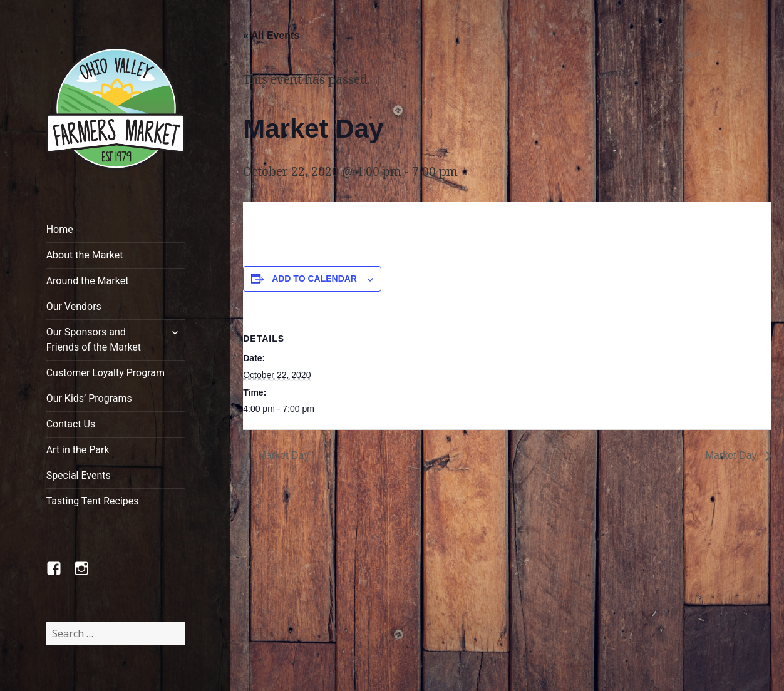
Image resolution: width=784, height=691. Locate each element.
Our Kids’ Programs (89, 398)
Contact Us (71, 424)
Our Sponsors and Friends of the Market (94, 340)
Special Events (79, 475)
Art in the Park (78, 450)
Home (60, 229)
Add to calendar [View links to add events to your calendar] (314, 279)
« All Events (271, 35)
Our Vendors (74, 306)
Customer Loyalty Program (106, 373)
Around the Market (88, 281)
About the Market (85, 255)
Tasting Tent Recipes (93, 501)
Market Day (282, 455)
